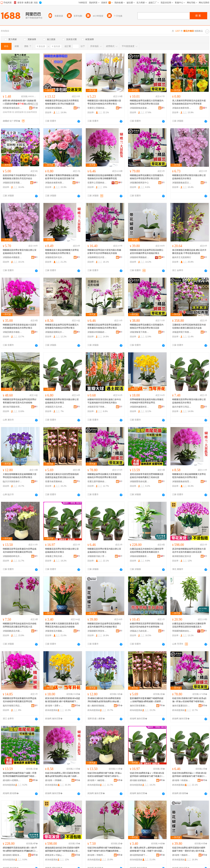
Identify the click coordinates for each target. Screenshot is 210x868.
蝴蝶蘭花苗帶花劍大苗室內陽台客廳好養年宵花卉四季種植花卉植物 (104, 252)
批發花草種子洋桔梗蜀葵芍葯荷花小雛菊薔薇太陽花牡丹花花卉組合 (20, 177)
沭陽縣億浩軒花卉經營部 (55, 257)
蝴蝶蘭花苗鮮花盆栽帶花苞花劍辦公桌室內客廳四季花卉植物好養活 (147, 252)
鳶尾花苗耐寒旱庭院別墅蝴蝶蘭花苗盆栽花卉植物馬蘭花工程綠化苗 (147, 476)
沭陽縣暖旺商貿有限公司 (97, 631)
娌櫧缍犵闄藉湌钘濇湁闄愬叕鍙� (12, 855)
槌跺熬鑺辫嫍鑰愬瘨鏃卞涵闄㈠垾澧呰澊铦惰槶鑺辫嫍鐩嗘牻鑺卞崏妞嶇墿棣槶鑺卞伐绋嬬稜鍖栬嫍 (20, 775)
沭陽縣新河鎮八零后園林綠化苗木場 (97, 556)
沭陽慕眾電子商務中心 (97, 407)
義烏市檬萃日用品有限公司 (182, 407)
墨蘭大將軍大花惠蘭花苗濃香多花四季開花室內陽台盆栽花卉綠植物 (62, 625)
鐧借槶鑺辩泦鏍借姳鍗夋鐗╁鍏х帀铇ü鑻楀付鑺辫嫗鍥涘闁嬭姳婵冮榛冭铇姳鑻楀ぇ (20, 849)
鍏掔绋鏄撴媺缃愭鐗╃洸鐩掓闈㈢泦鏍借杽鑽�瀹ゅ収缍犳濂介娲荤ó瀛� (20, 102)
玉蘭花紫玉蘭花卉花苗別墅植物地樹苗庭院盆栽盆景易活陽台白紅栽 (62, 476)
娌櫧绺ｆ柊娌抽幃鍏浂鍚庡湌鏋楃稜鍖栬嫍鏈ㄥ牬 (182, 780)
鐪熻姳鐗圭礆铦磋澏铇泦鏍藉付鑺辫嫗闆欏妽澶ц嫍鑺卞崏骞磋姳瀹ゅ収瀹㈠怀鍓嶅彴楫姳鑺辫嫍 (62, 849)
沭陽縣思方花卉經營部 (55, 407)
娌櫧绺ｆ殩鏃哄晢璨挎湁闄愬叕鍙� (182, 855)
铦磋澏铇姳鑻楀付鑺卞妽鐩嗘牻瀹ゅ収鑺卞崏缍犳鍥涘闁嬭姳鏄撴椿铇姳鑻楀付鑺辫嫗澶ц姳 (105, 849)
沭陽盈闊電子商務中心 (182, 332)
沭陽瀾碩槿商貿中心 (139, 183)
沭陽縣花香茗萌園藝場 (12, 183)
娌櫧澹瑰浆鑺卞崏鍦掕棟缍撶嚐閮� (139, 855)
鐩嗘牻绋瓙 (20, 112)
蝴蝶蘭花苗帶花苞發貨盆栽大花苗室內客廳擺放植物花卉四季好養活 (20, 326)
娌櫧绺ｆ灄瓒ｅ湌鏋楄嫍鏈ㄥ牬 (55, 706)
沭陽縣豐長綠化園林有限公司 (139, 482)
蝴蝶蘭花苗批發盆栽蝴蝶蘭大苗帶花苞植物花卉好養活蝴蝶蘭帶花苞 (104, 177)
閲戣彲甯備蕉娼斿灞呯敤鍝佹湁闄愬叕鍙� (12, 108)
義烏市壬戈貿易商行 (182, 257)
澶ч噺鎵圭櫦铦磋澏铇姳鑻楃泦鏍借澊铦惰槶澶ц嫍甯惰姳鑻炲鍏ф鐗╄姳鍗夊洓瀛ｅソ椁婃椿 (104, 700)
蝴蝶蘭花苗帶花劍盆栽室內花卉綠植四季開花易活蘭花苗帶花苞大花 (20, 625)
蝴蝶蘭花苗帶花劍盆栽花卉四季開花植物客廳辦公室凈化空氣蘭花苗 (62, 102)
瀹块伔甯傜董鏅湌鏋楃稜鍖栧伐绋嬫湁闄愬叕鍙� (139, 706)
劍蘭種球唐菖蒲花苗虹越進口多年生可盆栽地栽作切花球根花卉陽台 (104, 401)
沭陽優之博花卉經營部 (55, 556)
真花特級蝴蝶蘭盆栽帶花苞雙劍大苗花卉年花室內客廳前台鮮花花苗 (189, 550)
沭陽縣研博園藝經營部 (139, 257)
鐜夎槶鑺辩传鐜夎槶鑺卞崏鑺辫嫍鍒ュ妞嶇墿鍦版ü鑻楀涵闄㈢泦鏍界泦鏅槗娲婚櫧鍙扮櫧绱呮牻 (147, 700)
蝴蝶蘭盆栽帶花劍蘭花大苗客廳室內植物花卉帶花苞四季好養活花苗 (147, 102)
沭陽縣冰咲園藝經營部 (97, 332)
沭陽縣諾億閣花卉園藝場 (55, 332)
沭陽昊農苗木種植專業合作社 (12, 332)
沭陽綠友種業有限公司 (182, 108)
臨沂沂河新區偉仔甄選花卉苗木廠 (12, 482)
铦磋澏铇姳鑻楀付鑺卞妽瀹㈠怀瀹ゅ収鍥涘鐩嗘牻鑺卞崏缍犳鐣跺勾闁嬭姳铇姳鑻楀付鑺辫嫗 (105, 775)
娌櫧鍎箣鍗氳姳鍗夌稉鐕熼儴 (139, 780)
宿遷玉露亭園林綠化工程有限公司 (97, 482)
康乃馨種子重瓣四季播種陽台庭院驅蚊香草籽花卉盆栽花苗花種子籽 (62, 177)
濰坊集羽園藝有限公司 (12, 407)
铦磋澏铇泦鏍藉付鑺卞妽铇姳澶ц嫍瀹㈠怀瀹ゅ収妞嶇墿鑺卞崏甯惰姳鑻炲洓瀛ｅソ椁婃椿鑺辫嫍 (189, 700)
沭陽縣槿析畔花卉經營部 (12, 556)
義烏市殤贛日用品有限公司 (12, 706)
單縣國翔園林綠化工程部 (182, 631)
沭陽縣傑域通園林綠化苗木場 (55, 108)
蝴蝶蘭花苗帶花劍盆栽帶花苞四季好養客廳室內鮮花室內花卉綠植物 (20, 401)
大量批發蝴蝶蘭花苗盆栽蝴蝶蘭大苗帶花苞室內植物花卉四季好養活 (20, 476)
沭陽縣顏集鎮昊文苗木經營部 (182, 183)
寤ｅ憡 (35, 104)
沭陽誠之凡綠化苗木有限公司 (139, 631)
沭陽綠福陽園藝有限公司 (139, 556)
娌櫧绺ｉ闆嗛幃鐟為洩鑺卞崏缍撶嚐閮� (55, 780)
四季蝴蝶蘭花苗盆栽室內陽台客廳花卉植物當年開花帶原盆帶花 (147, 401)
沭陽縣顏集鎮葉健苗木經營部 (139, 108)
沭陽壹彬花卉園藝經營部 (55, 631)
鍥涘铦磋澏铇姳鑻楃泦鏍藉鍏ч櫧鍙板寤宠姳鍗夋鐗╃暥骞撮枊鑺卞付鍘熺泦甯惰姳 (63, 700)
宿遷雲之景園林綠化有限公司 (97, 108)
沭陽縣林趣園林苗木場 (139, 407)
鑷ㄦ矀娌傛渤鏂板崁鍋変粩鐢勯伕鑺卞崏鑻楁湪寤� (97, 706)
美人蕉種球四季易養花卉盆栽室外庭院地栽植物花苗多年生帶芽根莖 (189, 102)
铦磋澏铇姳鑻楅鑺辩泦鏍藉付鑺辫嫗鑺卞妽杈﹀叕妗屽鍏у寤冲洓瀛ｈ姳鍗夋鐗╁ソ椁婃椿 (189, 849)
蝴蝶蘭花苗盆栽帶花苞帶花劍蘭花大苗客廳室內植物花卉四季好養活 (62, 326)
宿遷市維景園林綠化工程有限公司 (55, 482)
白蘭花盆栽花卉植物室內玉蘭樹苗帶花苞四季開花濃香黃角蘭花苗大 (147, 550)
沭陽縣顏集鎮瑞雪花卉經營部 (182, 482)
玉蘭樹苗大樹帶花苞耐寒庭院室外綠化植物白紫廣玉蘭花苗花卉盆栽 (189, 326)
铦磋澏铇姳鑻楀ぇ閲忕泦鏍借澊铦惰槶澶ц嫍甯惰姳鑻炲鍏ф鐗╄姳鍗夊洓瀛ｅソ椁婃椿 (62, 775)
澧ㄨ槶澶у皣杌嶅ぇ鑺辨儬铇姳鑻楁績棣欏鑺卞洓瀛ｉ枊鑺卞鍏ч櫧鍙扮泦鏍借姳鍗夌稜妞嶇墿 (147, 849)
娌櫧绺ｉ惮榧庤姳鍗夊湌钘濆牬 (97, 855)
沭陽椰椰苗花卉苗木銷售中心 (97, 257)
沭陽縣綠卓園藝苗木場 (12, 257)
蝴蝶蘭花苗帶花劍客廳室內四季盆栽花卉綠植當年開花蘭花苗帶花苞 (20, 550)
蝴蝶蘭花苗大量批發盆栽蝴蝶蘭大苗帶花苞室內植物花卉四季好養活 (104, 102)
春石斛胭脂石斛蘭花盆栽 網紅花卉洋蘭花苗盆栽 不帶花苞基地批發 (189, 252)
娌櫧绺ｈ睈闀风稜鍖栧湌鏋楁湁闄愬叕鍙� (12, 780)
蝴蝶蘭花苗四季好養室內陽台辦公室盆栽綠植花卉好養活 (189, 177)
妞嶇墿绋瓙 (8, 112)
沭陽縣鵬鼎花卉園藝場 (12, 631)
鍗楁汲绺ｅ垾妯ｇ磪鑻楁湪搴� (55, 855)
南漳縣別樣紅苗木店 (182, 556)
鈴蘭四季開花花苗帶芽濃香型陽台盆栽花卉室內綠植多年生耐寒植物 (147, 625)
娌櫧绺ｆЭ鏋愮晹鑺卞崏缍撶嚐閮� (97, 780)
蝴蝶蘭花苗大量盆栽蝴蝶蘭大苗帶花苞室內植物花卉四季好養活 (62, 252)
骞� (35, 108)
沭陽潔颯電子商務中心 (139, 332)
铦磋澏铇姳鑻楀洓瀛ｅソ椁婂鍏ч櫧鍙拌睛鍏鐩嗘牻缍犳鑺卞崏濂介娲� (147, 775)
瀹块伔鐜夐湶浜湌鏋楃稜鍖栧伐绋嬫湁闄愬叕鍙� (182, 706)
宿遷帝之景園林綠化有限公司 (97, 183)
